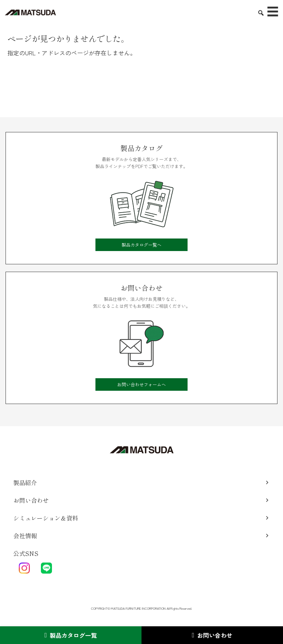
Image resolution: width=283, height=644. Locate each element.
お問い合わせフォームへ (141, 384)
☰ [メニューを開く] (273, 12)
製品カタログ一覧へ (141, 245)
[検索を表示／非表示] (258, 10)
